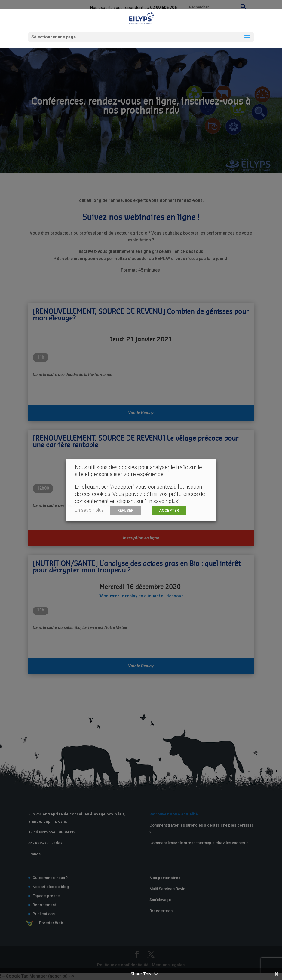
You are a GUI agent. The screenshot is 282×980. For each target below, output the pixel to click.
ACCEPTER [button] (169, 510)
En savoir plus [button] (89, 510)
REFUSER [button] (125, 510)
